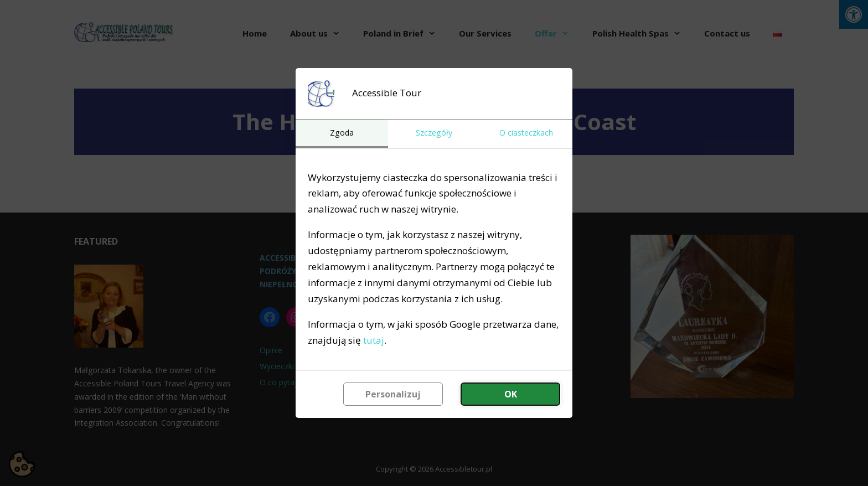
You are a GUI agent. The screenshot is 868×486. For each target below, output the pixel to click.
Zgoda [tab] (342, 133)
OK (511, 394)
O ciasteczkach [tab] (526, 133)
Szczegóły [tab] (434, 133)
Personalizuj (393, 394)
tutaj (374, 340)
